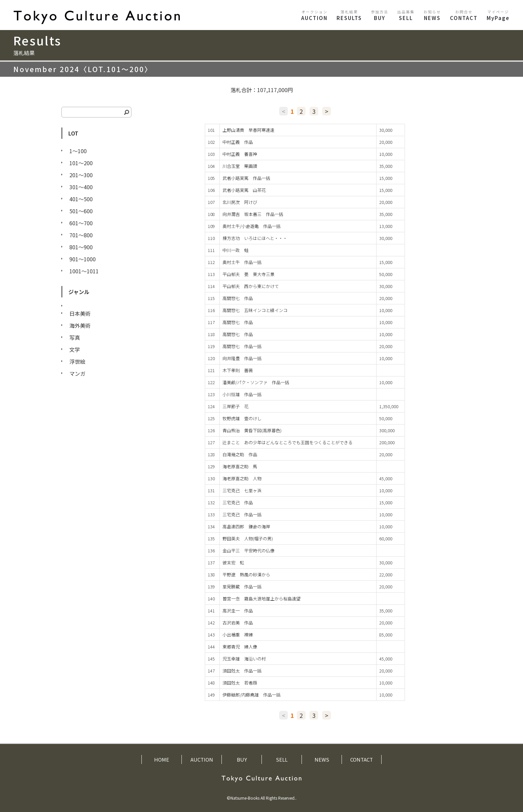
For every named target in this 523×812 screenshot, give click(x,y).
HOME (162, 759)
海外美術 (80, 325)
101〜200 (81, 163)
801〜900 (81, 247)
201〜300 (81, 175)
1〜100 (78, 151)
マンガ (77, 373)
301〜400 (81, 187)
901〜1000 (83, 259)
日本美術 (80, 313)
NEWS (432, 15)
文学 (75, 349)
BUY (380, 15)
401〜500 (81, 199)
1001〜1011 (84, 271)
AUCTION (314, 15)
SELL (406, 15)
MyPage (498, 15)
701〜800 (81, 235)
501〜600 (81, 211)
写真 (75, 337)
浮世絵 (77, 361)
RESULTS (349, 15)
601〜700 (81, 223)
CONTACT (464, 15)
